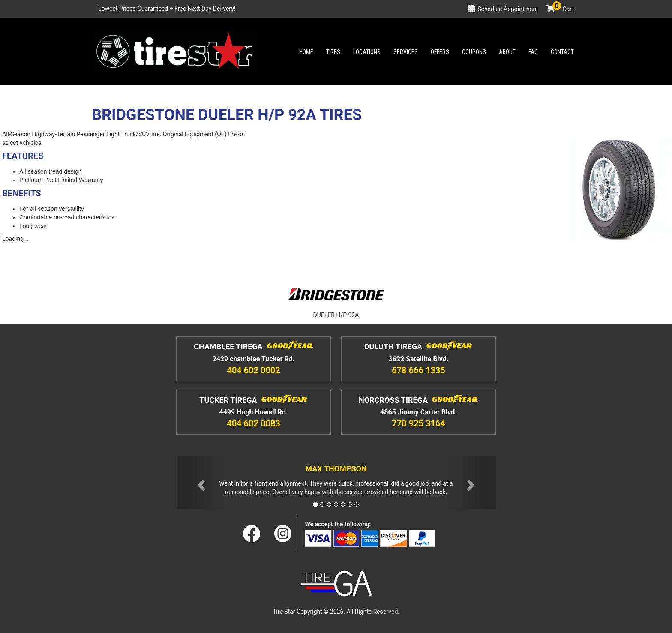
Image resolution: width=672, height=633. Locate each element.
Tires (333, 52)
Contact (562, 52)
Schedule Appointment (508, 9)
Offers (440, 52)
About (507, 52)
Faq (533, 52)
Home (306, 52)
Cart (563, 9)
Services (406, 52)
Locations (367, 52)
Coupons (474, 52)
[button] (201, 483)
